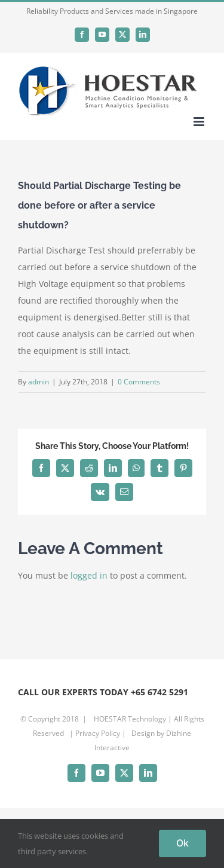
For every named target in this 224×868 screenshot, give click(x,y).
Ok (182, 843)
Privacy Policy (98, 733)
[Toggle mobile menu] (200, 122)
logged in (89, 575)
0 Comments (139, 382)
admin (39, 382)
